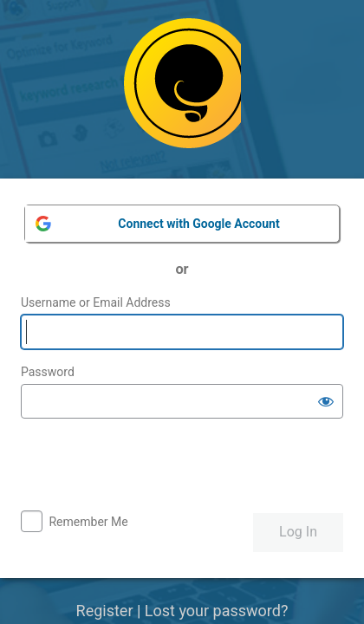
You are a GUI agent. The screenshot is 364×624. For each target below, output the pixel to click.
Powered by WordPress (182, 90)
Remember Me (88, 522)
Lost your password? (217, 611)
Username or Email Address (96, 302)
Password (48, 372)
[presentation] (153, 466)
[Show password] (326, 401)
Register (105, 611)
